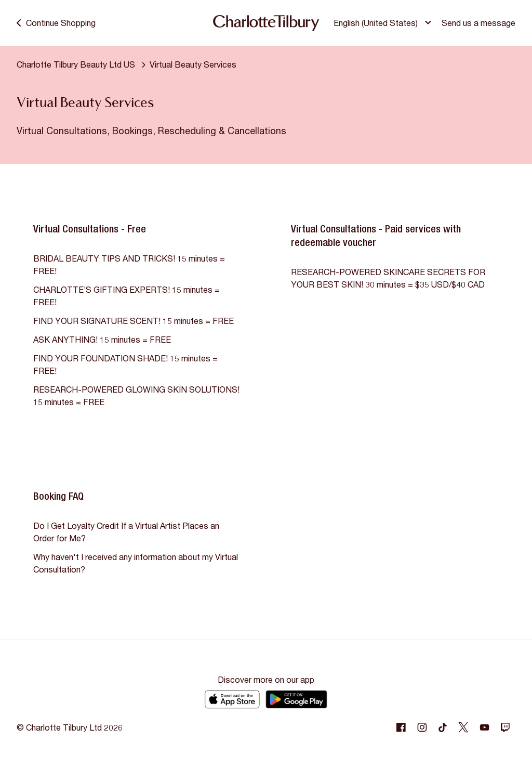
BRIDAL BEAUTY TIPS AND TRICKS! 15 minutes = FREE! (129, 264)
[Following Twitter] (463, 727)
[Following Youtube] (484, 727)
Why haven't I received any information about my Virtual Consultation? (136, 563)
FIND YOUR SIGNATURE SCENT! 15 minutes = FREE (134, 321)
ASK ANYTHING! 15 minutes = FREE (102, 339)
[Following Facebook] (401, 727)
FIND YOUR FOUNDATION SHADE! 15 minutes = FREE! (125, 364)
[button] (384, 23)
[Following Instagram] (422, 727)
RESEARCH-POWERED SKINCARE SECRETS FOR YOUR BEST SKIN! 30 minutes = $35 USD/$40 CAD (388, 278)
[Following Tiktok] (443, 727)
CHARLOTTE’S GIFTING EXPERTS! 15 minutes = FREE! (127, 296)
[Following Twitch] (505, 727)
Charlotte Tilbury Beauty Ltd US (76, 64)
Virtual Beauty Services (193, 64)
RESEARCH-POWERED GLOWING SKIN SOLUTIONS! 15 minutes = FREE (136, 395)
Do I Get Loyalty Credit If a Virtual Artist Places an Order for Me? (126, 532)
